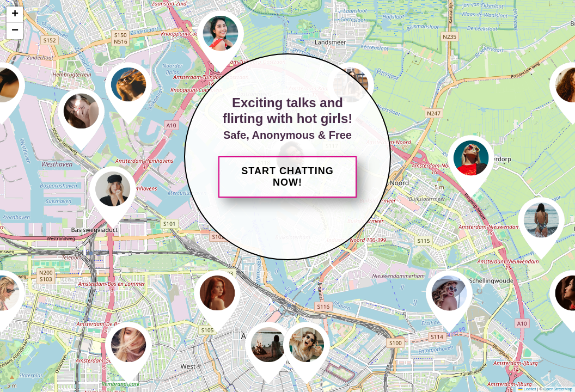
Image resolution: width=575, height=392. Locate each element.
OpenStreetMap (558, 389)
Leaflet (527, 389)
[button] (113, 196)
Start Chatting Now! (287, 177)
